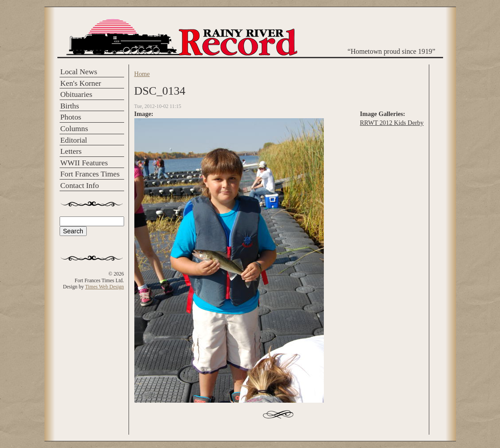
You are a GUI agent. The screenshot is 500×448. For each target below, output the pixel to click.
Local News (79, 72)
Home (142, 74)
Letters (71, 151)
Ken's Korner (81, 83)
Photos (71, 117)
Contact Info (80, 186)
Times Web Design (104, 287)
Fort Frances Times (90, 174)
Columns (74, 129)
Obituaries (77, 94)
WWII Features (84, 163)
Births (70, 106)
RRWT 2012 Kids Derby (392, 123)
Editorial (74, 140)
